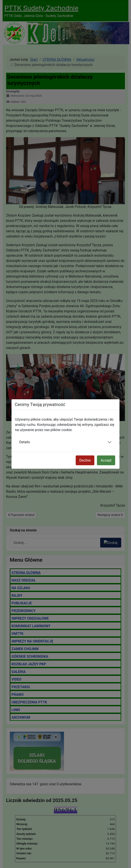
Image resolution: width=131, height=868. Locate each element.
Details (25, 442)
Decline (85, 460)
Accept (106, 460)
